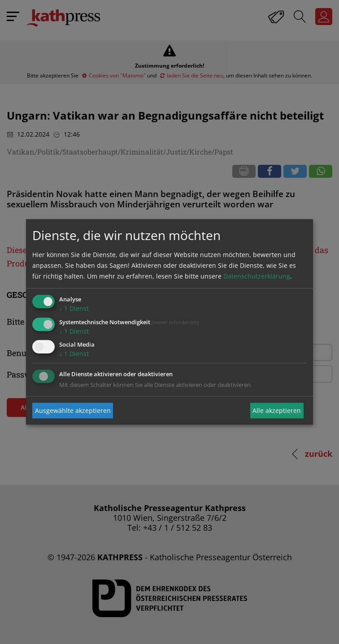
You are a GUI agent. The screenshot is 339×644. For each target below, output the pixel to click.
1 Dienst (74, 308)
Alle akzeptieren (277, 410)
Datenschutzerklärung (257, 276)
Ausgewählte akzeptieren (73, 410)
